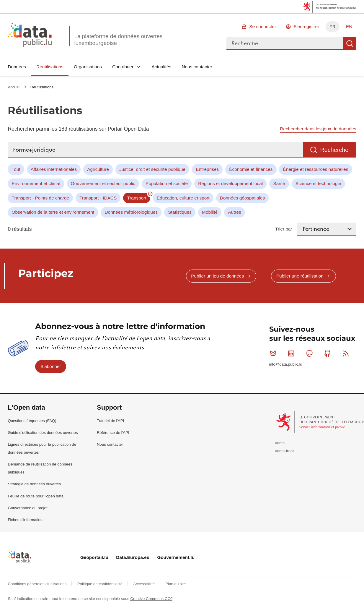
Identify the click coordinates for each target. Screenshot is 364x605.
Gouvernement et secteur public (103, 183)
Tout (16, 169)
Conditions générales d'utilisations (38, 584)
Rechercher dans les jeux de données (318, 129)
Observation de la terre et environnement (53, 212)
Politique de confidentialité (101, 584)
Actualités (162, 67)
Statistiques (180, 212)
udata (280, 443)
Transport (137, 198)
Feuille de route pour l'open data (36, 496)
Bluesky (274, 353)
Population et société (167, 183)
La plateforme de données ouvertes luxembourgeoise (118, 40)
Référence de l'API (113, 433)
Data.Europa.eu (133, 557)
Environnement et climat (36, 183)
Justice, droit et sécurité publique (152, 169)
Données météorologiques (131, 212)
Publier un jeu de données (217, 276)
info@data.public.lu (286, 364)
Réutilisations (50, 67)
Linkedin (292, 353)
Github (329, 353)
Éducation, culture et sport (183, 198)
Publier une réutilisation (300, 276)
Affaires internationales (54, 169)
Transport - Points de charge (40, 198)
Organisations (88, 67)
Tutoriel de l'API (110, 421)
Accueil (14, 87)
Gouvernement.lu (176, 557)
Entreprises (207, 169)
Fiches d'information (25, 520)
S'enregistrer (306, 26)
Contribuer (123, 67)
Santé (279, 183)
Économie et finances (251, 169)
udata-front (284, 451)
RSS (347, 353)
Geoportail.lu (94, 557)
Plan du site (176, 584)
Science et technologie (318, 183)
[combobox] (285, 43)
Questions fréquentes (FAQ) (32, 421)
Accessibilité (144, 584)
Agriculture (98, 169)
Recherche (350, 43)
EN (349, 26)
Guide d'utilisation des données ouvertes (43, 433)
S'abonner (51, 366)
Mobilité (210, 212)
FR (333, 26)
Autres (234, 212)
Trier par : (285, 229)
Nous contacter (197, 67)
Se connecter (263, 26)
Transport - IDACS (98, 198)
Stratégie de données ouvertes (34, 484)
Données (17, 67)
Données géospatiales (242, 198)
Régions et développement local (230, 183)
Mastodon (311, 353)
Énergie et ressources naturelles (316, 169)
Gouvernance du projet (27, 508)
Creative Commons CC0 (151, 599)
